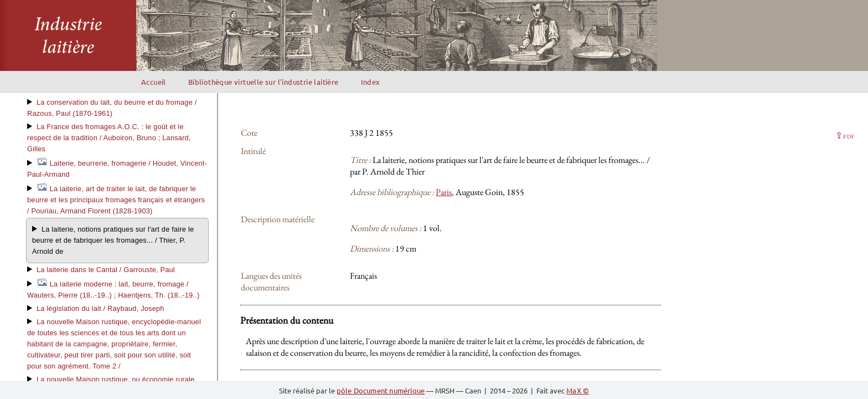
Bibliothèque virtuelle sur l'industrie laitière (263, 82)
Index (371, 82)
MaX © (578, 390)
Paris (444, 192)
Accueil (154, 82)
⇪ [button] (845, 135)
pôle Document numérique (381, 390)
